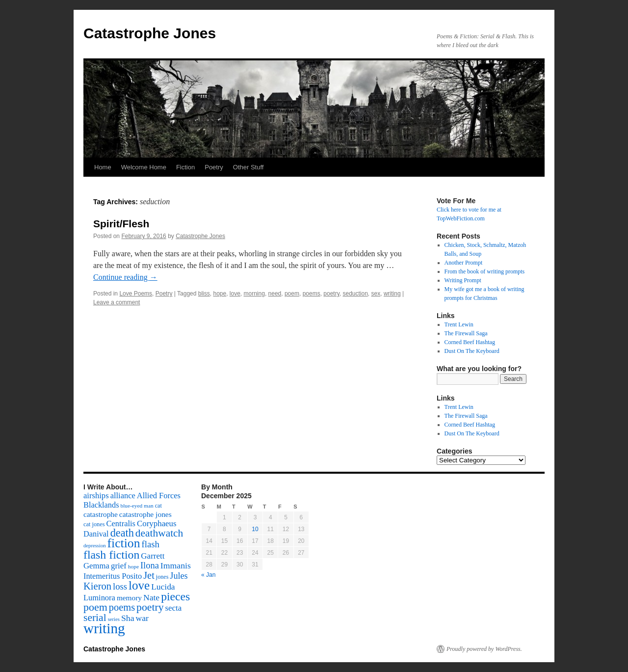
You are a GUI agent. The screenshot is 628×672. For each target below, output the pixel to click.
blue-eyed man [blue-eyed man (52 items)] (137, 506)
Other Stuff (249, 167)
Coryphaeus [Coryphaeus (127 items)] (157, 524)
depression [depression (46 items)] (95, 546)
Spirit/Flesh (121, 224)
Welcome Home (144, 167)
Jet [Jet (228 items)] (149, 575)
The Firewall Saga (466, 333)
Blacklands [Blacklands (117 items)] (101, 505)
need (275, 294)
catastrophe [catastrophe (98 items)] (101, 514)
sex (376, 294)
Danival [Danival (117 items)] (96, 534)
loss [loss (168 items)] (120, 586)
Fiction (185, 167)
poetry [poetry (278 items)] (150, 607)
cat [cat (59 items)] (158, 506)
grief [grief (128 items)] (119, 566)
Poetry (214, 167)
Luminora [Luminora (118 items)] (99, 598)
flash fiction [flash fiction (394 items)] (111, 555)
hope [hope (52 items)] (133, 566)
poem (292, 294)
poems (312, 294)
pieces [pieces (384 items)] (175, 596)
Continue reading (125, 277)
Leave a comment (117, 302)
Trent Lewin (459, 324)
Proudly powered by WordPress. (484, 649)
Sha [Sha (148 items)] (128, 618)
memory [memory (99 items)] (129, 598)
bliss (204, 294)
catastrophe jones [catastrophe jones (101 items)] (145, 514)
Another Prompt (464, 263)
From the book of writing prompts (485, 271)
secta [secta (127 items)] (174, 608)
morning (254, 294)
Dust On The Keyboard (472, 351)
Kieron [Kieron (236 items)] (97, 586)
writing (392, 294)
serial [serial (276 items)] (95, 618)
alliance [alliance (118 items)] (123, 496)
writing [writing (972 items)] (104, 628)
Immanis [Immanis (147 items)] (176, 565)
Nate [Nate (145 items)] (151, 597)
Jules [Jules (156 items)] (179, 576)
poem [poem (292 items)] (95, 607)
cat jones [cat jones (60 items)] (94, 524)
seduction (355, 294)
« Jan (208, 575)
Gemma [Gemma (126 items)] (96, 566)
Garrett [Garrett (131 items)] (153, 556)
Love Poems (136, 294)
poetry (331, 294)
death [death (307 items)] (122, 533)
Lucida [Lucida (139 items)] (163, 587)
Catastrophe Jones (150, 33)
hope (220, 294)
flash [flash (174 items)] (151, 544)
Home (103, 167)
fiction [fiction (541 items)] (124, 543)
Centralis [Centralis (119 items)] (121, 524)
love (235, 294)
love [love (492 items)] (139, 585)
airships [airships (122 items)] (96, 496)
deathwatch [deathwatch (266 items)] (159, 533)
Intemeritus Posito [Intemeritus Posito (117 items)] (113, 576)
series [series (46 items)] (114, 619)
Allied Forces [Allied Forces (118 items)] (159, 496)
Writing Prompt (463, 280)
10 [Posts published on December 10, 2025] (255, 529)
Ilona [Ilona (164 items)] (150, 565)
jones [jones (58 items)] (162, 577)
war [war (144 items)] (142, 618)
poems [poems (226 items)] (122, 607)
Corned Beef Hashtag (470, 342)
